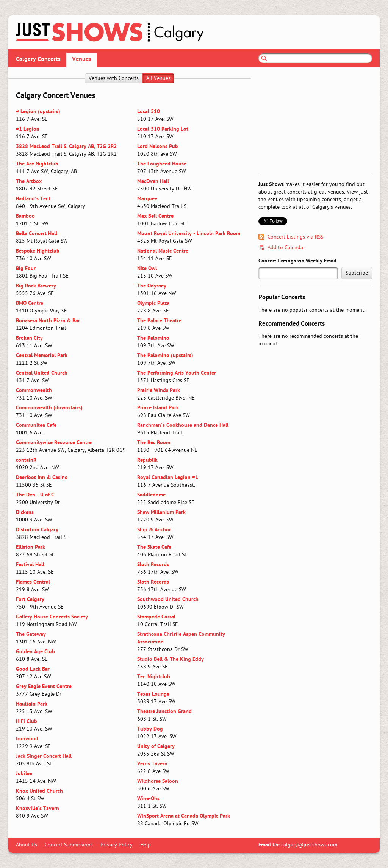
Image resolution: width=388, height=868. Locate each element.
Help (145, 845)
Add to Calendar (286, 248)
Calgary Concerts (38, 59)
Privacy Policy (117, 845)
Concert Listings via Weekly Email (297, 261)
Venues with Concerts (114, 79)
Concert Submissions (69, 845)
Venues (82, 59)
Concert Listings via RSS (295, 237)
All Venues (158, 79)
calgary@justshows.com (309, 845)
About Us (27, 845)
